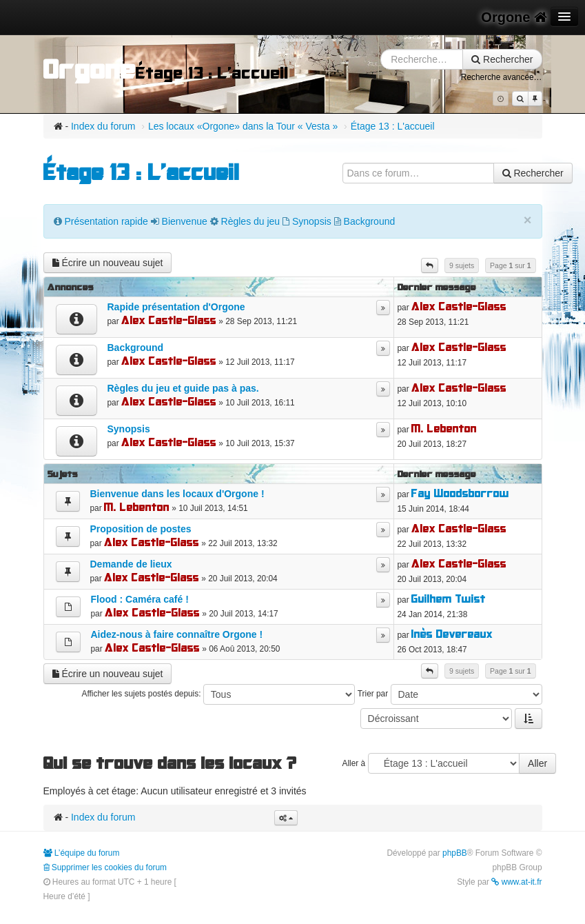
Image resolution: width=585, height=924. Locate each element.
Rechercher (502, 59)
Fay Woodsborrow (460, 493)
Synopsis (312, 221)
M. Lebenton (444, 429)
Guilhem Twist (449, 599)
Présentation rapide (106, 221)
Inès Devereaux (452, 634)
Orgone (514, 17)
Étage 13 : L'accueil (393, 126)
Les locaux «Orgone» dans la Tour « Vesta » (243, 126)
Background (370, 221)
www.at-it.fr (516, 882)
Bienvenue (185, 221)
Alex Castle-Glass (169, 320)
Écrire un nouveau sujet (108, 263)
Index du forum (103, 126)
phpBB (455, 853)
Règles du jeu (251, 221)
